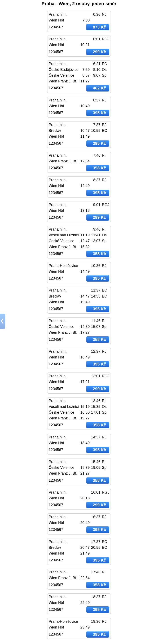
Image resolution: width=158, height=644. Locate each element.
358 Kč (99, 168)
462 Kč (99, 88)
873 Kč (99, 27)
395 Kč (99, 113)
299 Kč (99, 52)
